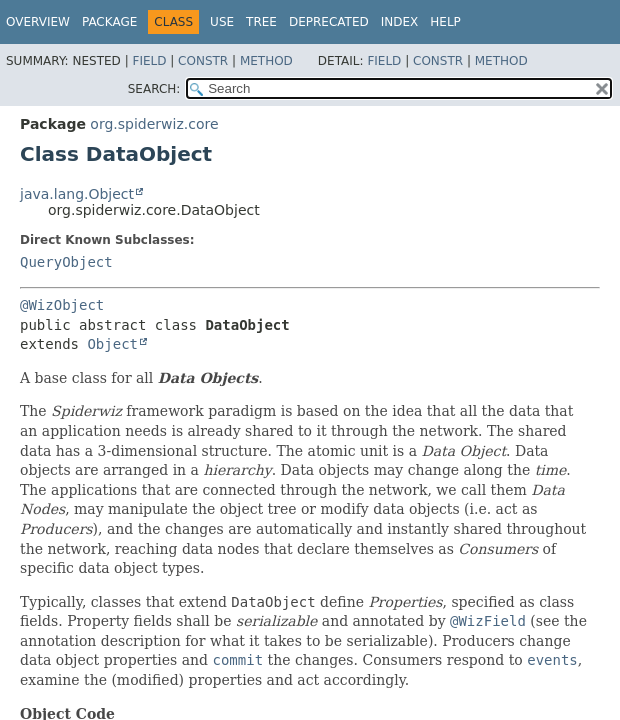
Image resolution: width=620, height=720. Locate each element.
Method (266, 61)
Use (222, 22)
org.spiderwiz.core (154, 124)
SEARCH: (154, 89)
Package (109, 22)
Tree (261, 22)
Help (445, 22)
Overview (38, 22)
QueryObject (66, 262)
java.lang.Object (77, 194)
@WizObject (62, 305)
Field (149, 61)
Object (112, 344)
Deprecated (329, 22)
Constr (203, 61)
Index (400, 22)
